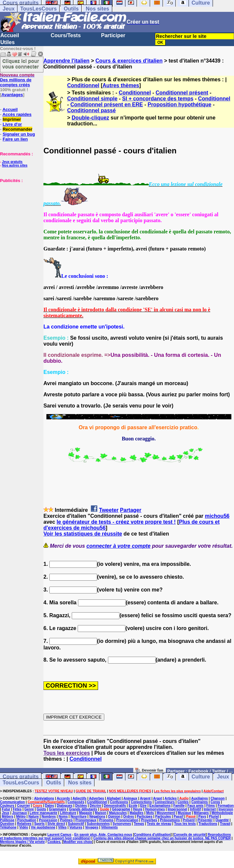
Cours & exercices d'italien (129, 61)
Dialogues (65, 806)
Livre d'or (12, 124)
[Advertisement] (20, 216)
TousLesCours (38, 9)
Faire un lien (15, 139)
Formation (226, 806)
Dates (50, 806)
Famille (179, 806)
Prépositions (170, 820)
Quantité (222, 820)
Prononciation (127, 820)
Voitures (76, 827)
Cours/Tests (66, 35)
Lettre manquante (43, 813)
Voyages (91, 827)
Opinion (114, 816)
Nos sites (98, 9)
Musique (184, 813)
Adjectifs (79, 798)
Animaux (130, 798)
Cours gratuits (21, 777)
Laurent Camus (59, 835)
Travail (225, 824)
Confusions (119, 802)
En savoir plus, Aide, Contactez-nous (103, 835)
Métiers (8, 816)
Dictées (81, 806)
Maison (101, 813)
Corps (215, 802)
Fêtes (17, 809)
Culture (201, 777)
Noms (63, 816)
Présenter (205, 820)
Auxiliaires (200, 798)
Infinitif (195, 809)
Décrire (95, 806)
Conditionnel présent (182, 93)
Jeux (9, 9)
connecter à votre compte (119, 546)
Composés (76, 802)
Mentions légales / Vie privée (22, 842)
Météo (21, 816)
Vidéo (24, 827)
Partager (131, 510)
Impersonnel (177, 809)
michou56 (217, 516)
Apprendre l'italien (66, 61)
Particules (163, 816)
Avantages (12, 95)
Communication (13, 802)
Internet (210, 809)
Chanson (218, 798)
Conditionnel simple (92, 99)
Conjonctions (141, 802)
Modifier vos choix (78, 842)
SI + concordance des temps (158, 99)
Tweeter (109, 510)
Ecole (133, 806)
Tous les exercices (67, 753)
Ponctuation (27, 820)
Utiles (8, 42)
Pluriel (214, 816)
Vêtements (109, 827)
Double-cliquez (91, 118)
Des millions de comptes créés (17, 80)
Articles (171, 798)
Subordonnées (98, 824)
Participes (144, 816)
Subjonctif (76, 824)
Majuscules (118, 813)
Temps (139, 824)
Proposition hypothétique (179, 105)
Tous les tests (185, 824)
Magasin (86, 813)
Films (211, 806)
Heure (138, 809)
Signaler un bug (19, 134)
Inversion (226, 809)
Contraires (199, 802)
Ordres (129, 816)
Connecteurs (165, 802)
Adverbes (97, 798)
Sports (39, 824)
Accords (63, 798)
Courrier (24, 806)
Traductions (208, 824)
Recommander (17, 129)
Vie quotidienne (43, 827)
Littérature (68, 813)
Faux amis (195, 806)
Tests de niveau (159, 824)
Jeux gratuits (12, 162)
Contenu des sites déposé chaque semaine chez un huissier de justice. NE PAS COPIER (162, 838)
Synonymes (122, 824)
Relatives (24, 824)
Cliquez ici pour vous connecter (21, 64)
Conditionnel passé (91, 110)
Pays (202, 816)
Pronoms (106, 820)
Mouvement (166, 813)
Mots (150, 813)
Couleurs (7, 806)
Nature (34, 816)
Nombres (49, 816)
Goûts (41, 809)
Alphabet (114, 798)
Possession (48, 820)
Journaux (20, 813)
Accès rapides (17, 114)
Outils (71, 9)
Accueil (10, 35)
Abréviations (44, 798)
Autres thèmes (121, 85)
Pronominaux (86, 820)
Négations (97, 816)
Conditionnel (83, 85)
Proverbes (149, 820)
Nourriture (78, 816)
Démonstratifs (115, 806)
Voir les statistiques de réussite (83, 534)
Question (7, 824)
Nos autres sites (15, 165)
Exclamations (160, 806)
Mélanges (201, 813)
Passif (179, 816)
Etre (143, 806)
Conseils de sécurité (190, 835)
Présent (189, 820)
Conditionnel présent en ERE (107, 105)
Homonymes (155, 809)
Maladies (137, 813)
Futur (6, 809)
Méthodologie (222, 813)
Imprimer (12, 119)
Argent (145, 798)
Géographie (121, 809)
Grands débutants (83, 809)
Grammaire (57, 809)
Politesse (7, 820)
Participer (113, 35)
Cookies (54, 842)
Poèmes (66, 820)
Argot (157, 798)
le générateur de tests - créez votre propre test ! (116, 522)
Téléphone (8, 827)
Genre (29, 809)
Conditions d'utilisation (153, 835)
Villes (62, 827)
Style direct (56, 824)
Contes (183, 802)
